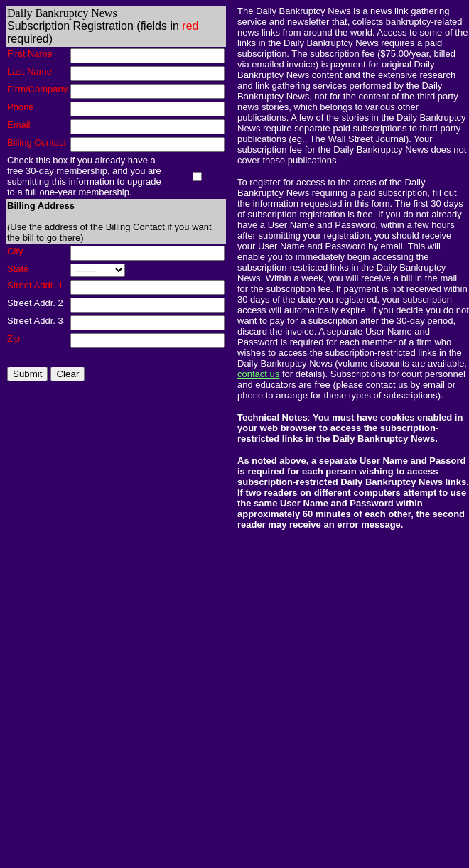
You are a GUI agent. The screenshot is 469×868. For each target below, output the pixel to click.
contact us (258, 374)
